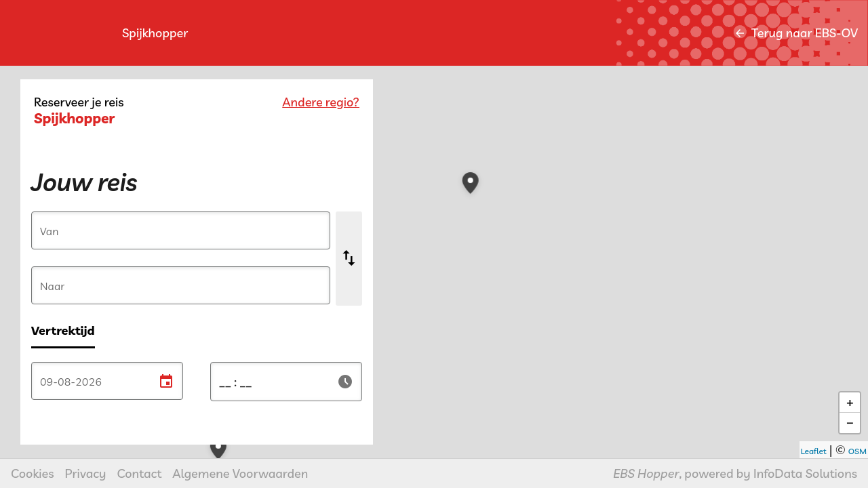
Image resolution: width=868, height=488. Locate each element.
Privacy (86, 473)
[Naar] (181, 286)
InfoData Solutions (805, 473)
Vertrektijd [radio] (63, 330)
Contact (140, 473)
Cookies (33, 473)
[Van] (181, 231)
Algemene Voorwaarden (240, 473)
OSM (857, 451)
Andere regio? (321, 102)
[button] (701, 368)
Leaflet (814, 451)
